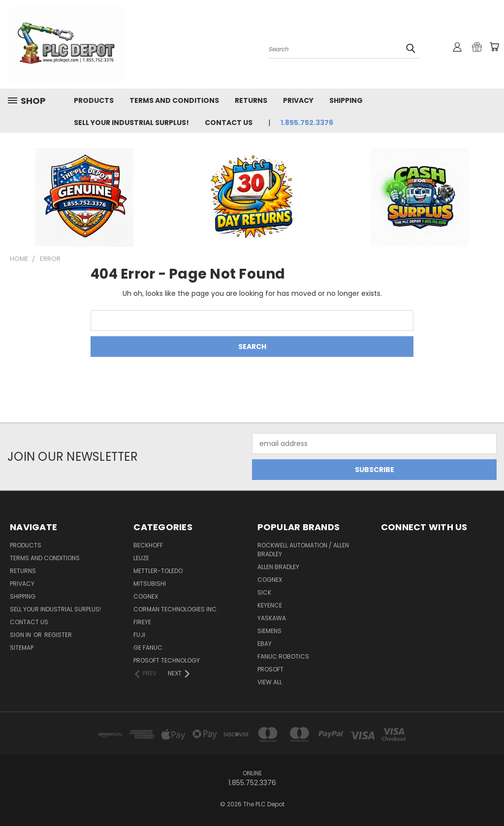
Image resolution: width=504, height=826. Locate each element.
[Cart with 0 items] (494, 47)
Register (58, 635)
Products (94, 100)
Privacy (298, 100)
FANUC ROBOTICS (283, 656)
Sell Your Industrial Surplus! (131, 123)
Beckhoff (148, 545)
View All (270, 682)
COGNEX (270, 580)
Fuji (139, 635)
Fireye (142, 622)
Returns (251, 100)
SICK (264, 592)
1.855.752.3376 (307, 123)
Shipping (346, 100)
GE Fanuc (148, 648)
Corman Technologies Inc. (176, 609)
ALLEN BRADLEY (278, 567)
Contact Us (229, 123)
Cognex (146, 596)
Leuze (141, 558)
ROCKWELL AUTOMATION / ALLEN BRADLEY (303, 550)
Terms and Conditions (174, 100)
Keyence (270, 605)
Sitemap (22, 648)
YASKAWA (272, 618)
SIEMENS (269, 631)
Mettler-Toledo (158, 571)
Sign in (21, 635)
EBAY (265, 644)
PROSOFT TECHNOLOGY (167, 660)
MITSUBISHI (150, 584)
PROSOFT (270, 669)
